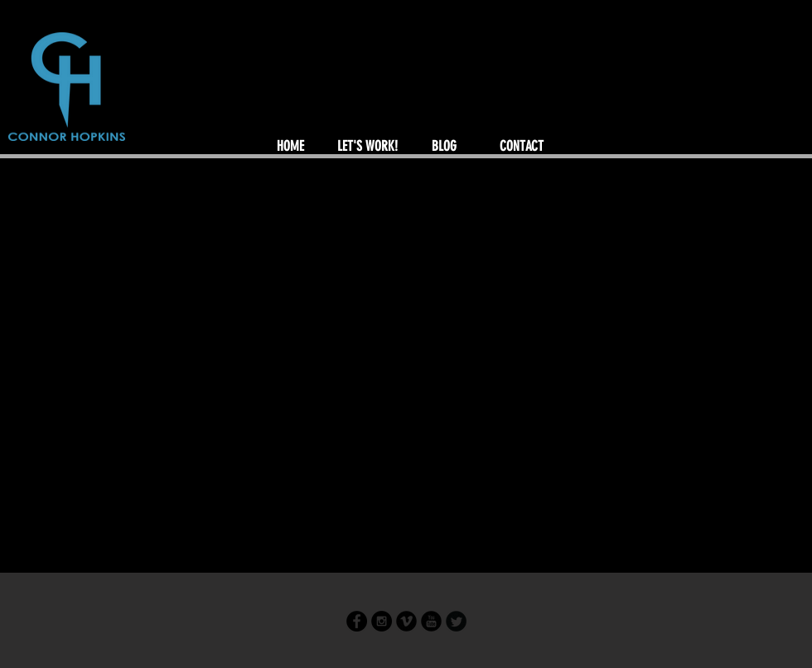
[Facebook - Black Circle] (357, 621)
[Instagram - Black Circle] (382, 621)
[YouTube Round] (431, 621)
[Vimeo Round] (406, 621)
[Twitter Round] (456, 621)
